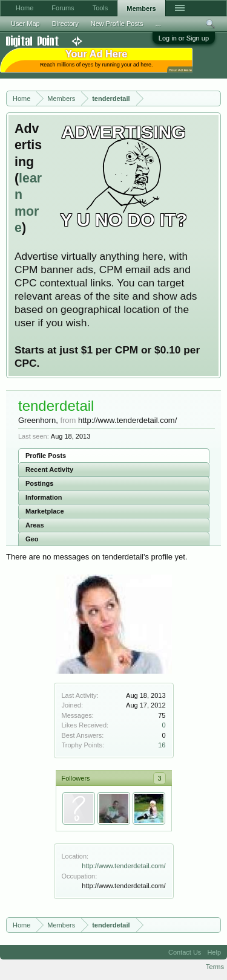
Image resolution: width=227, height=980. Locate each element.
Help (214, 952)
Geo (32, 539)
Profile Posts (46, 456)
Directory (65, 24)
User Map (25, 24)
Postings (39, 483)
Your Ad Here (180, 70)
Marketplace (45, 511)
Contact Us (185, 952)
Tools (100, 8)
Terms (215, 967)
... (158, 24)
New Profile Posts (117, 24)
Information (44, 497)
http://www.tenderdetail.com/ (123, 866)
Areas (35, 525)
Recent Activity (49, 469)
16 (162, 745)
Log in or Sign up (184, 38)
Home (25, 8)
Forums (63, 8)
